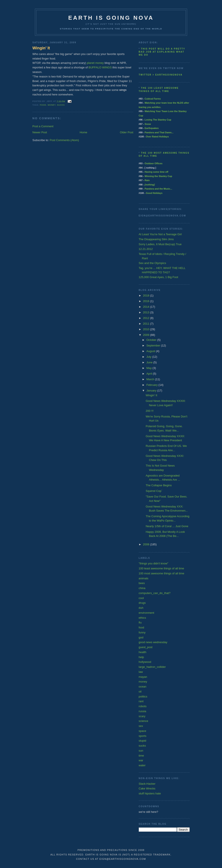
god (141, 637)
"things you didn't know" (154, 563)
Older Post (127, 132)
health (143, 652)
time (141, 756)
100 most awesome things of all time (162, 573)
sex (141, 726)
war (141, 760)
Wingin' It (41, 48)
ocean (143, 687)
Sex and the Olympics (152, 263)
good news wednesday (153, 642)
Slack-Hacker (147, 784)
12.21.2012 (146, 249)
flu (140, 622)
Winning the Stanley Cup (158, 176)
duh (141, 608)
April (150, 374)
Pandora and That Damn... (159, 132)
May (149, 368)
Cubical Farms (153, 99)
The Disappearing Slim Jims (156, 239)
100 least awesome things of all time (162, 568)
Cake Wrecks (147, 788)
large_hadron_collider (152, 667)
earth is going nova (111, 18)
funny (142, 632)
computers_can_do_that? (155, 593)
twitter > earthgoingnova (161, 75)
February (152, 385)
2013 (147, 312)
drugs (142, 603)
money (52, 105)
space (143, 731)
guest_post (146, 647)
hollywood (145, 662)
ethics (142, 618)
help (141, 657)
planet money (95, 63)
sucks (61, 105)
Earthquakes (152, 128)
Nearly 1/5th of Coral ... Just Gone (167, 526)
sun (141, 751)
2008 (147, 544)
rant (141, 701)
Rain (147, 180)
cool (141, 598)
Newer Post (40, 132)
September (154, 345)
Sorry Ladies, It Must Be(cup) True (160, 244)
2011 (147, 324)
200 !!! (150, 411)
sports (143, 736)
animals (144, 578)
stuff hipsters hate (150, 793)
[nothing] (150, 185)
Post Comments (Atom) (64, 140)
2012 (147, 318)
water (142, 765)
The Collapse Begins (159, 485)
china (142, 588)
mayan (143, 677)
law (141, 672)
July (149, 357)
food (43, 105)
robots (143, 706)
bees (142, 583)
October (152, 340)
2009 (147, 335)
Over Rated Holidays (157, 137)
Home (84, 132)
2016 (147, 301)
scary (142, 716)
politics (143, 696)
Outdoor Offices (153, 163)
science (144, 721)
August (151, 351)
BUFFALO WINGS (100, 67)
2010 (147, 329)
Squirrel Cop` (154, 491)
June (150, 362)
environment (147, 613)
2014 (147, 307)
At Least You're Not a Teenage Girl (160, 234)
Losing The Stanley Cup (158, 120)
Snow (148, 124)
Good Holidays (154, 193)
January (152, 391)
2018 (147, 296)
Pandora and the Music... (158, 189)
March (151, 379)
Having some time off (156, 172)
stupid (143, 741)
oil (140, 692)
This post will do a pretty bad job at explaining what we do (162, 52)
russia (143, 711)
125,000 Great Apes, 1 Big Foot (158, 277)
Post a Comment (43, 126)
